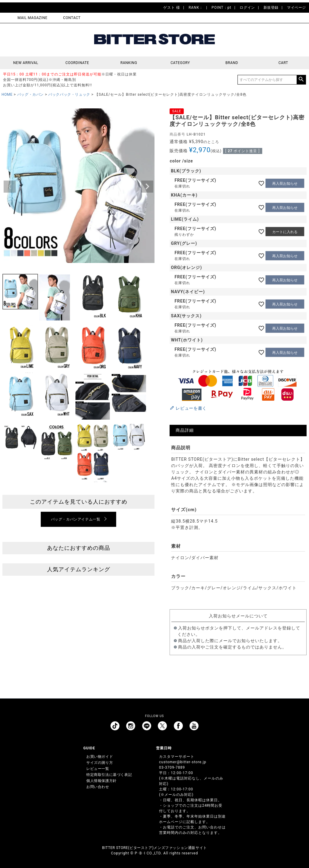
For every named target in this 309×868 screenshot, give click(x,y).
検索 (301, 80)
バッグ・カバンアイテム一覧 (76, 519)
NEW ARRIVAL (26, 63)
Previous (10, 187)
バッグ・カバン (30, 94)
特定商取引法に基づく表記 (109, 775)
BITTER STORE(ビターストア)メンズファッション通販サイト (154, 848)
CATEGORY (180, 63)
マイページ (296, 8)
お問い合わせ (98, 787)
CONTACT (72, 18)
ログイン (247, 8)
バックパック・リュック (69, 94)
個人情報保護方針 (102, 781)
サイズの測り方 (100, 763)
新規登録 (271, 8)
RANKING (129, 63)
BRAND (232, 63)
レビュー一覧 (98, 769)
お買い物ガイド (100, 757)
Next (147, 187)
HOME (7, 94)
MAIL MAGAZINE (32, 18)
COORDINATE (77, 63)
